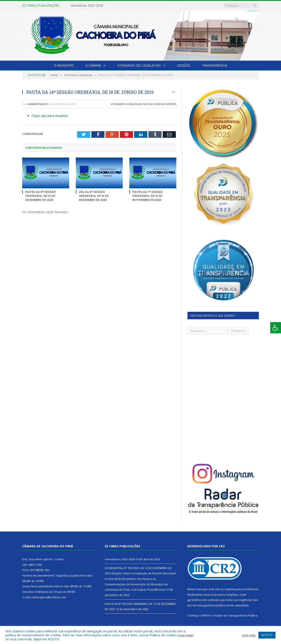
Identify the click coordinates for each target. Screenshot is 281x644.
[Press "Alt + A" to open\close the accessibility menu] (276, 328)
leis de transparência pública (207, 605)
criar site (214, 589)
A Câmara (93, 65)
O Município (64, 65)
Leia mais (186, 635)
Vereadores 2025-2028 (87, 5)
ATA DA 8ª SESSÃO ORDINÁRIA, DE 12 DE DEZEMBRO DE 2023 (94, 196)
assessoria (218, 595)
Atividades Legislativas (126, 104)
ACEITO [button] (267, 635)
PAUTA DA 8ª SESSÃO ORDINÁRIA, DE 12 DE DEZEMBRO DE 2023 (41, 196)
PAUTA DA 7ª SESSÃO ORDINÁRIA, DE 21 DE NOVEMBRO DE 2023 (148, 196)
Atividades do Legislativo (139, 65)
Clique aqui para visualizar (50, 116)
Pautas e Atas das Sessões (159, 104)
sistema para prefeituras (241, 589)
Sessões (184, 65)
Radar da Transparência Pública (236, 615)
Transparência (214, 65)
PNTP (206, 615)
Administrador (38, 104)
